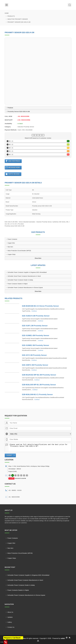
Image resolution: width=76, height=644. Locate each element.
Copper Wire (11, 243)
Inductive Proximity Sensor (18, 19)
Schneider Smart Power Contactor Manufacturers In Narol (24, 276)
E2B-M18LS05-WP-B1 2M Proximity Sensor (39, 385)
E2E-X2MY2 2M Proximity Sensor (35, 365)
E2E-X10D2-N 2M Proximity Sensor (36, 316)
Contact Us (11, 627)
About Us (10, 612)
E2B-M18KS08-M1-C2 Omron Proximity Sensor (40, 306)
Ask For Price (14, 161)
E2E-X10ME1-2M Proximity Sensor (36, 335)
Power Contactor (12, 239)
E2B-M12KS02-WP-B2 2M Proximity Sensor (39, 375)
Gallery (10, 622)
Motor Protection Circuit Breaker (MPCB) (19, 251)
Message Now (14, 168)
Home (7, 13)
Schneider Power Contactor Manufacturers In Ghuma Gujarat (25, 288)
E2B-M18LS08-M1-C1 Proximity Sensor (37, 395)
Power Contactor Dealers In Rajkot (18, 284)
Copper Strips (12, 254)
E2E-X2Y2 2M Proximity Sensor (34, 355)
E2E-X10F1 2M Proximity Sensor (35, 326)
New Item (10, 247)
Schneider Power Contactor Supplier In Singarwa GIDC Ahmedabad (27, 272)
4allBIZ (63, 638)
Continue (34, 311)
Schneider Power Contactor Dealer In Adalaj (20, 280)
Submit (9, 455)
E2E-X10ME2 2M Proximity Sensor (36, 345)
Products (11, 16)
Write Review (14, 174)
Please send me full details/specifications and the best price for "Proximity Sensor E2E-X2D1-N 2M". (40, 447)
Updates (10, 617)
